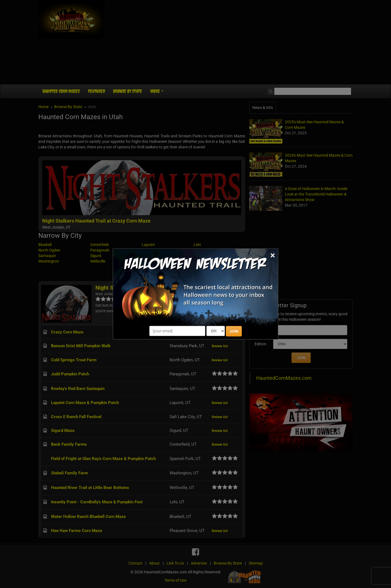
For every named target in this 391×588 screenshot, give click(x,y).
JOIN (234, 331)
